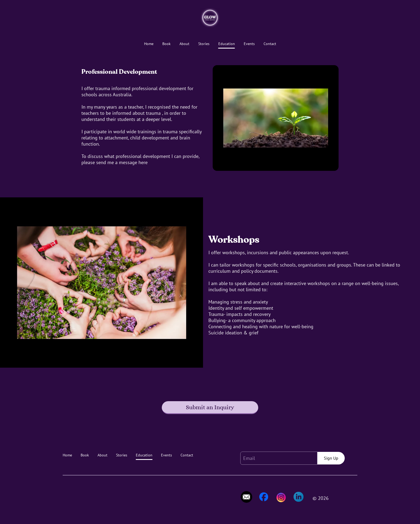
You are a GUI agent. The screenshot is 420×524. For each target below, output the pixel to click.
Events (249, 44)
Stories (204, 44)
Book (166, 44)
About (184, 44)
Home (149, 44)
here (143, 162)
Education (227, 44)
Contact (270, 44)
